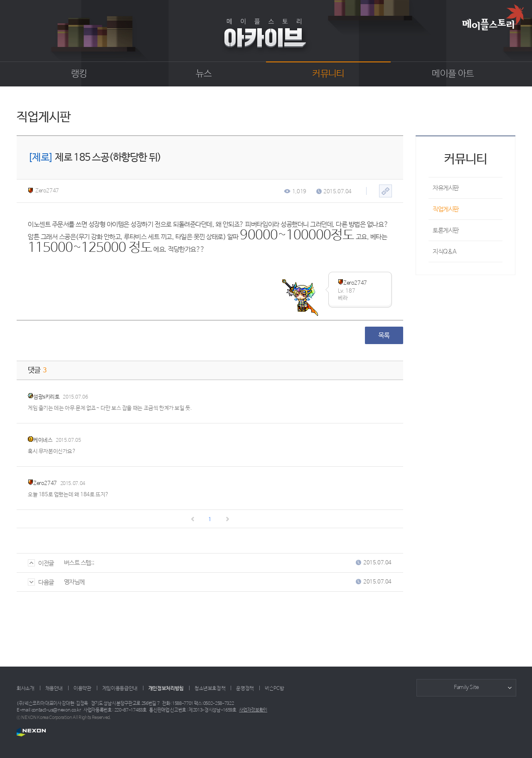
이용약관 (83, 689)
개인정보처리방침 (166, 689)
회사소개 (26, 689)
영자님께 (74, 582)
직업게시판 (446, 209)
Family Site (466, 688)
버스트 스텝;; (79, 563)
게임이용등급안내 (120, 689)
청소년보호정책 (210, 689)
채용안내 (54, 689)
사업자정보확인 (253, 710)
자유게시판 (446, 188)
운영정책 (245, 689)
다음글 (41, 582)
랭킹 (79, 74)
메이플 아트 (453, 74)
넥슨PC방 (274, 689)
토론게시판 (446, 230)
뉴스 (204, 74)
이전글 (41, 563)
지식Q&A (445, 252)
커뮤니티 (328, 74)
